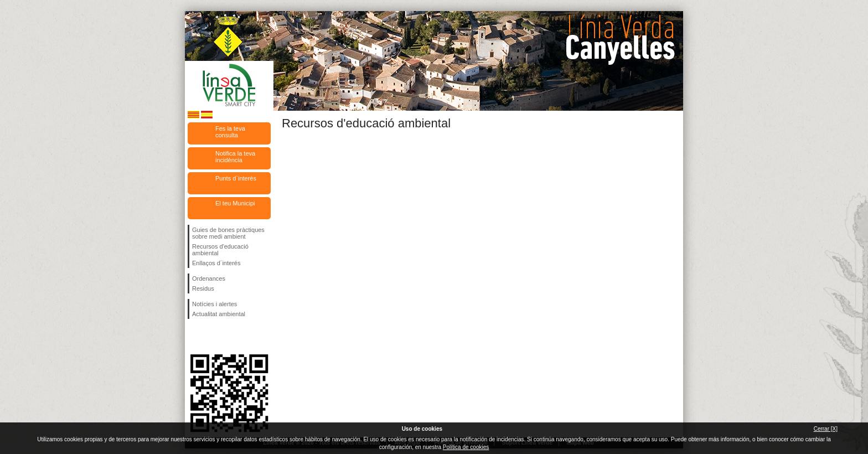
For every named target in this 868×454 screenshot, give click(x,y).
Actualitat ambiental (219, 314)
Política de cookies (466, 447)
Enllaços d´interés (216, 263)
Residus (203, 288)
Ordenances (209, 278)
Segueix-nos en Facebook (194, 337)
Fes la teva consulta (230, 132)
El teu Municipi (235, 203)
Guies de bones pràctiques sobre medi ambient (228, 233)
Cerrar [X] (826, 429)
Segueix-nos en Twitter (213, 337)
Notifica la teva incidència (235, 157)
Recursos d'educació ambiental (220, 250)
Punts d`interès (236, 178)
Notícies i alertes (215, 304)
